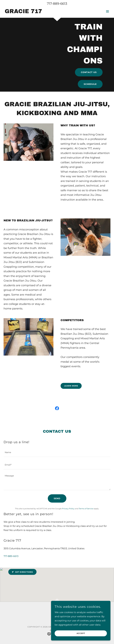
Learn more (71, 386)
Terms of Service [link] (86, 509)
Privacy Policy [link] (68, 509)
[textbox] (57, 452)
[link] (23, 12)
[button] (107, 11)
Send (57, 498)
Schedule (90, 84)
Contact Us (89, 72)
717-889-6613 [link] (57, 4)
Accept (81, 633)
